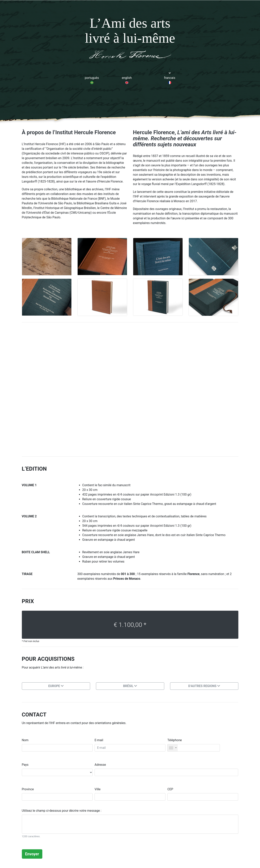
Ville (98, 789)
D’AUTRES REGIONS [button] (204, 686)
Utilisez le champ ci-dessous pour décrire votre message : (62, 811)
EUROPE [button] (56, 686)
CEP (170, 789)
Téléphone (175, 740)
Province (28, 789)
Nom (25, 740)
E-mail (99, 740)
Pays (25, 765)
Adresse (100, 765)
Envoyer (32, 854)
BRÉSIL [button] (130, 686)
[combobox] (173, 748)
